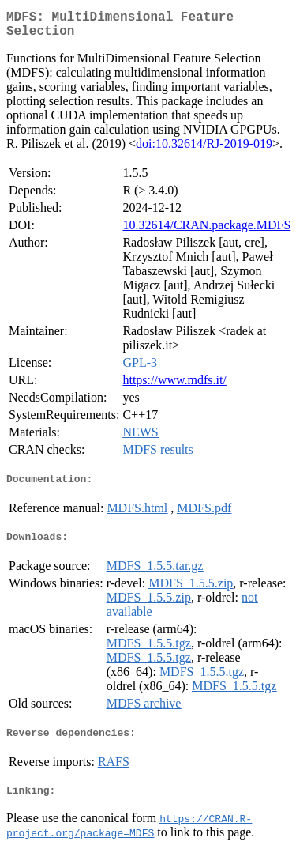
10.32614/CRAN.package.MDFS (206, 231)
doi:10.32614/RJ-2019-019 (204, 150)
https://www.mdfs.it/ (174, 386)
